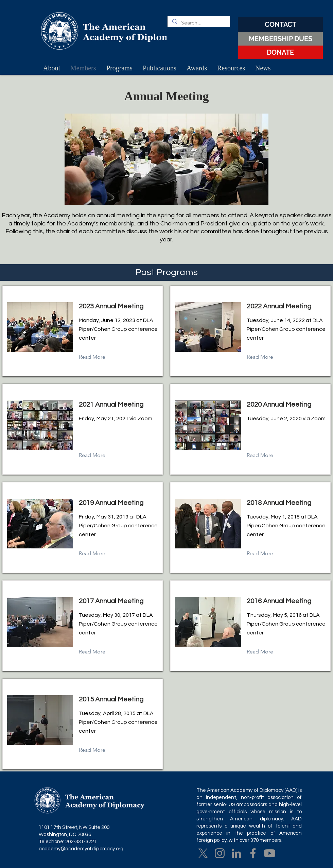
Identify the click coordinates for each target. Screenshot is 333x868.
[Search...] (198, 23)
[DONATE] (280, 52)
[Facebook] (253, 853)
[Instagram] (220, 853)
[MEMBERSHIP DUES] (280, 39)
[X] (203, 853)
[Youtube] (270, 853)
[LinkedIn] (236, 853)
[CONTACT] (280, 24)
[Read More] (97, 357)
